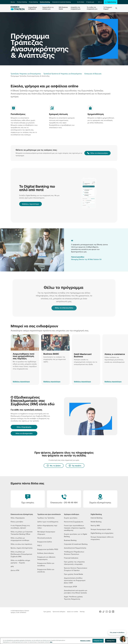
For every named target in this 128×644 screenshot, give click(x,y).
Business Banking (45, 2)
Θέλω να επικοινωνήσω (64, 304)
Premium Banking (22, 2)
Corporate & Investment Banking (61, 2)
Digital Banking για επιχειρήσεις (102, 533)
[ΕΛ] (100, 2)
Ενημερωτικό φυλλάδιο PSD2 (48, 549)
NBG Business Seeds (63, 8)
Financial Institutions (71, 558)
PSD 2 (40, 545)
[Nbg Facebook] (100, 612)
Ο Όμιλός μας (90, 2)
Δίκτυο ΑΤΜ (15, 570)
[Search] (116, 8)
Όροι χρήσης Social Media (73, 574)
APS (12, 566)
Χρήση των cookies (73, 612)
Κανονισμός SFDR (70, 587)
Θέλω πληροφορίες (18, 518)
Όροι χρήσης (47, 612)
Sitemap (82, 612)
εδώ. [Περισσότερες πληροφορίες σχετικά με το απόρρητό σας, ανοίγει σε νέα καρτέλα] (51, 642)
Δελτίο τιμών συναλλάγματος (48, 522)
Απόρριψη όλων (98, 641)
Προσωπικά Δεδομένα (59, 612)
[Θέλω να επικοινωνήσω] (97, 153)
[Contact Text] (64, 499)
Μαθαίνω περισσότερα (30, 204)
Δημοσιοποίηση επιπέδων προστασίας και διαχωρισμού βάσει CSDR (75, 580)
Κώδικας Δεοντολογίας (46, 553)
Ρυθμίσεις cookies (85, 641)
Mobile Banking (96, 522)
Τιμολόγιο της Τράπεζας (46, 518)
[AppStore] (97, 544)
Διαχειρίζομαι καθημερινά (33, 8)
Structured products (45, 538)
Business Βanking (70, 540)
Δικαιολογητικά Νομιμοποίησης (75, 548)
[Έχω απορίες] (28, 499)
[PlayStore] (97, 546)
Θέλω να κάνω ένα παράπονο (21, 544)
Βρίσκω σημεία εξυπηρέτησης (22, 548)
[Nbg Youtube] (110, 612)
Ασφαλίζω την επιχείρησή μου (76, 8)
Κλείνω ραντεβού (17, 522)
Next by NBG (95, 525)
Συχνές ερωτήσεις (71, 518)
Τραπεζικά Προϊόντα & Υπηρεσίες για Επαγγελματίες (63, 74)
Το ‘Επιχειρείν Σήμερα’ (108, 8)
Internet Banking (96, 518)
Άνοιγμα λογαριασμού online (101, 529)
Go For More (81, 2)
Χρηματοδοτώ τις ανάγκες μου (48, 8)
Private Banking (33, 2)
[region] (64, 641)
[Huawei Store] (97, 547)
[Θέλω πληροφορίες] (24, 427)
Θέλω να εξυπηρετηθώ (24, 433)
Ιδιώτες (13, 2)
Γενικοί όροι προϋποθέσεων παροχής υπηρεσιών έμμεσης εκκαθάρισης (75, 528)
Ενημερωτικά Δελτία (45, 542)
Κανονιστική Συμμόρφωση (74, 522)
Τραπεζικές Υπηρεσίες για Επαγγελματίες (26, 74)
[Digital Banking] (111, 2)
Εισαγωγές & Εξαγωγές (93, 74)
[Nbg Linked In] (113, 612)
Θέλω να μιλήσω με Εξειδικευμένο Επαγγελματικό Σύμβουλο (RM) (21, 554)
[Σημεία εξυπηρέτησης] (100, 499)
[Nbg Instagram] (107, 612)
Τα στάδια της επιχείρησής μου (92, 8)
